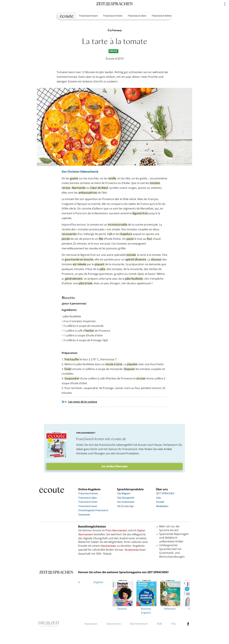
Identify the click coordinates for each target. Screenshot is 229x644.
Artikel (168, 449)
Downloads (84, 515)
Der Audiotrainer (126, 502)
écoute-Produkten (128, 453)
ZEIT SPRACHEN (165, 493)
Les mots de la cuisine (83, 402)
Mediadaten (162, 506)
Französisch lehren (162, 16)
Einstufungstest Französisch (93, 510)
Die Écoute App (125, 506)
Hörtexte (82, 453)
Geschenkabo (109, 546)
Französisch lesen (88, 16)
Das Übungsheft (126, 498)
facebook (188, 623)
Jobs (159, 498)
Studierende (132, 550)
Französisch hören (113, 16)
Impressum (91, 623)
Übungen (99, 453)
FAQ (174, 623)
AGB (159, 623)
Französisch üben (137, 16)
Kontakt (160, 502)
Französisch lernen (88, 493)
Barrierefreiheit (139, 623)
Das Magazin (124, 493)
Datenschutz (114, 623)
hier (121, 550)
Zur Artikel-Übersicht (115, 466)
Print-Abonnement (116, 530)
